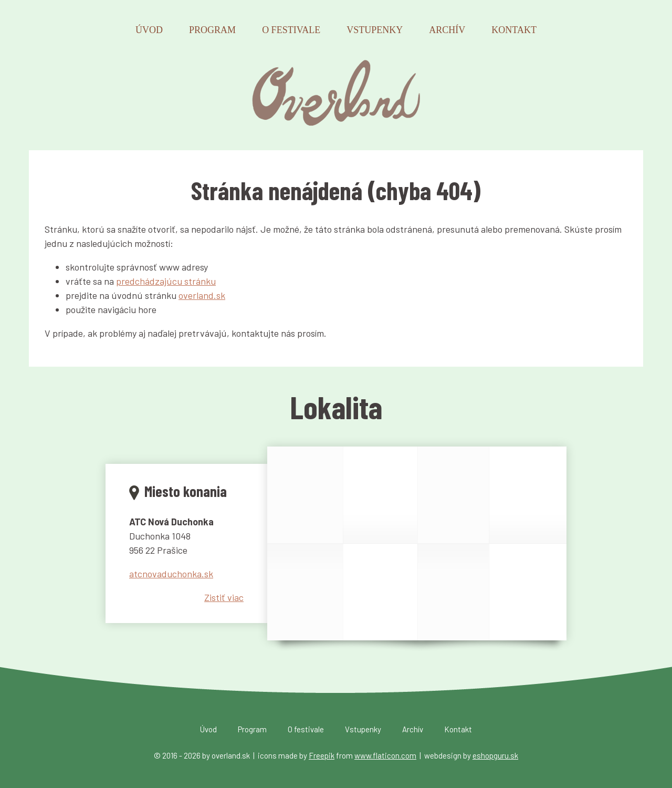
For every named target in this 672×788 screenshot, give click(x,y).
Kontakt (514, 30)
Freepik (322, 755)
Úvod (149, 30)
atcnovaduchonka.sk (171, 574)
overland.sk (202, 295)
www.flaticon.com (385, 755)
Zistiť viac (224, 597)
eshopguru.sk (495, 755)
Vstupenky (375, 30)
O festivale (291, 30)
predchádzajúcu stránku (166, 281)
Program (212, 30)
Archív (447, 30)
